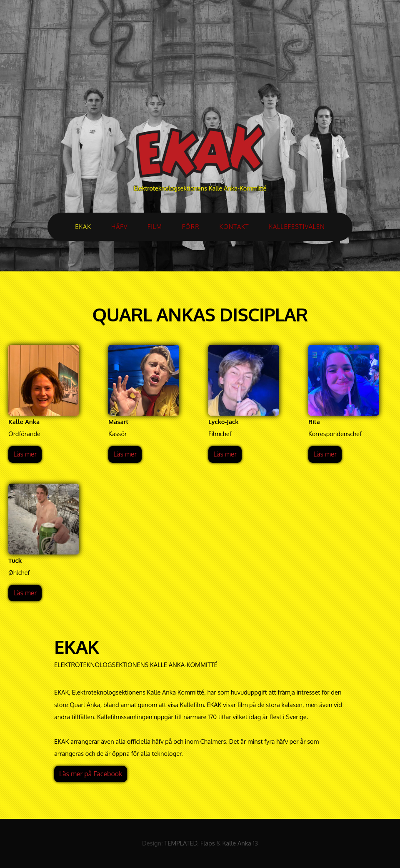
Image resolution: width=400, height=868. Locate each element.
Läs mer (25, 454)
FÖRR (191, 226)
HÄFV (120, 226)
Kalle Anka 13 (240, 843)
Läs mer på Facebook (91, 774)
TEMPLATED (181, 843)
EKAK (83, 226)
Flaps (208, 843)
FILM (155, 226)
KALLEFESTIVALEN (297, 226)
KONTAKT (234, 226)
